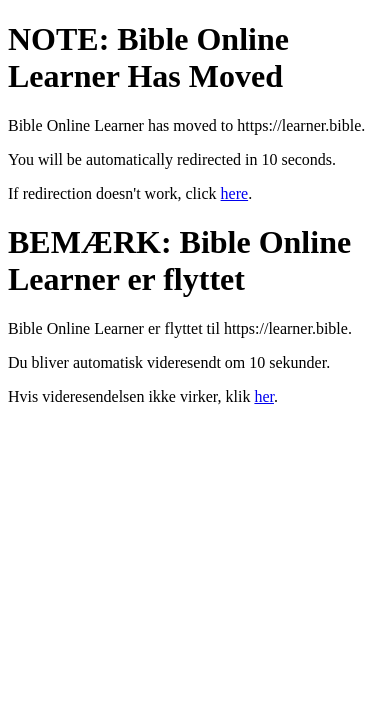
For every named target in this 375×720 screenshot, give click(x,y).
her (264, 396)
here (235, 193)
